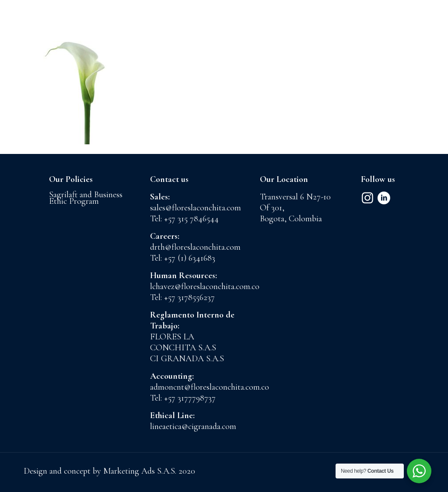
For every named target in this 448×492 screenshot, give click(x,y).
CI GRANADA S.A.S (187, 359)
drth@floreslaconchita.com (195, 247)
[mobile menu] (434, 28)
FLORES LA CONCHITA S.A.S (183, 342)
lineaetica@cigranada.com (193, 426)
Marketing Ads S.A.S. (141, 471)
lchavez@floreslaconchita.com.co (205, 286)
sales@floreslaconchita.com (196, 208)
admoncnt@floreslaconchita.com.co (210, 387)
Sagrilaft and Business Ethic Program (86, 198)
